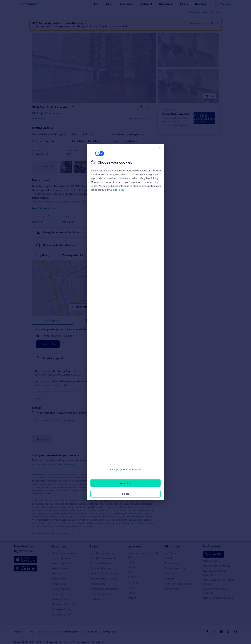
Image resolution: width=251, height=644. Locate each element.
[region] (125, 322)
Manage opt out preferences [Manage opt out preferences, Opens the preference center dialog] (125, 469)
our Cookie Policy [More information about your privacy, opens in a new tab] (115, 190)
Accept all (126, 483)
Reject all (126, 494)
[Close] (160, 147)
